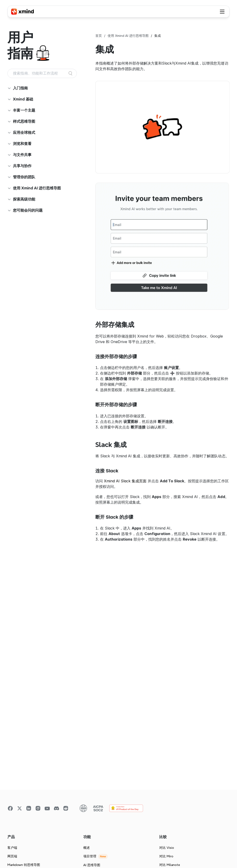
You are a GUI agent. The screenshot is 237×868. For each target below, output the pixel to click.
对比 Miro (166, 856)
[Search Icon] (42, 73)
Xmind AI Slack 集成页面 (125, 481)
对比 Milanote (170, 865)
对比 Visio (167, 848)
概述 (87, 848)
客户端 (12, 848)
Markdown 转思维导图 (24, 865)
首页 (99, 36)
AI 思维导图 (92, 865)
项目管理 (90, 856)
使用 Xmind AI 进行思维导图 (128, 36)
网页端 (12, 856)
